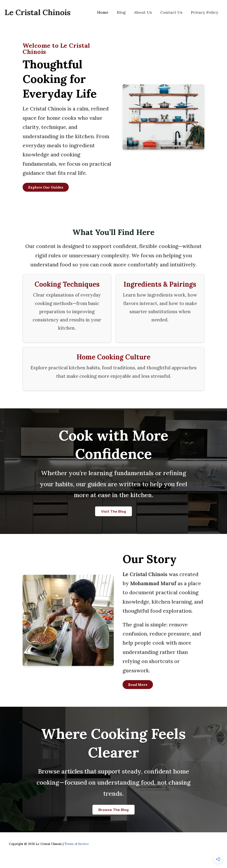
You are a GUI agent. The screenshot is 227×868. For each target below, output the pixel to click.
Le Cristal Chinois (37, 12)
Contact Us (173, 12)
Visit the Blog (113, 511)
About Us (146, 12)
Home (109, 12)
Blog (126, 12)
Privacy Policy (205, 12)
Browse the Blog (113, 810)
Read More (138, 685)
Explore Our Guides (46, 187)
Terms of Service (77, 844)
